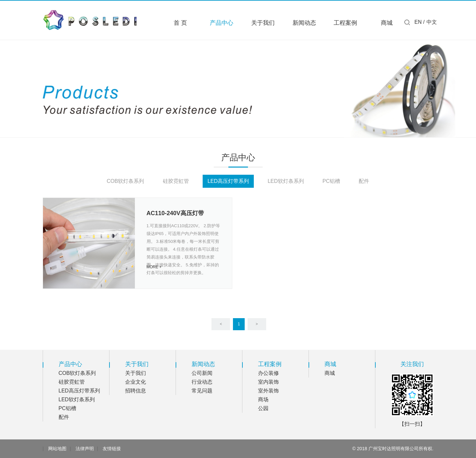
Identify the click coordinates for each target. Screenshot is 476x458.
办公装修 (268, 373)
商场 (263, 399)
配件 (364, 181)
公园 (263, 408)
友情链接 (112, 449)
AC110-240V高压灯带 (175, 213)
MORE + (154, 267)
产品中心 (222, 23)
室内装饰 (268, 382)
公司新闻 (202, 373)
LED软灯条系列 (286, 181)
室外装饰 (268, 391)
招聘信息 (136, 391)
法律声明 (85, 449)
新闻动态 (304, 23)
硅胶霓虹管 (176, 181)
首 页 (180, 23)
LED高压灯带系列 (228, 181)
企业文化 (136, 382)
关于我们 (263, 23)
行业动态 (202, 382)
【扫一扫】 (412, 424)
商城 (387, 23)
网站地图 (57, 449)
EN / (419, 22)
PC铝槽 (331, 181)
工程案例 (345, 23)
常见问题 (202, 391)
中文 (432, 22)
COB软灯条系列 (126, 181)
